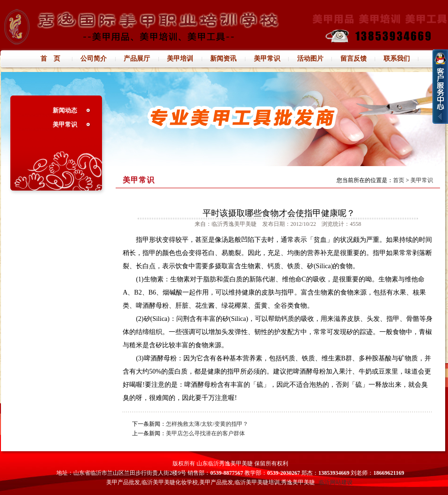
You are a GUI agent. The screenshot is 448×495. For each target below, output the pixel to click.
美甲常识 (65, 124)
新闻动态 (65, 110)
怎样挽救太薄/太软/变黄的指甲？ (207, 424)
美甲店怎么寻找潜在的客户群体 (205, 433)
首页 (399, 180)
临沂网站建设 (336, 482)
